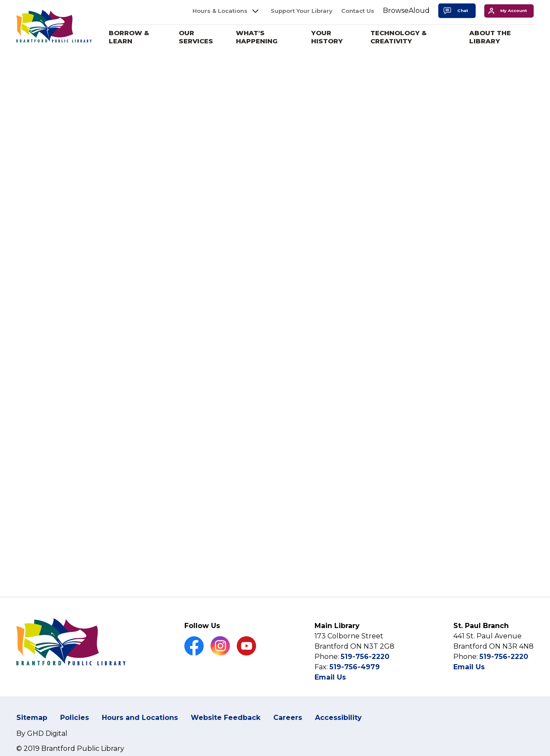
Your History (328, 37)
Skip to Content (0, 0)
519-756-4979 (355, 667)
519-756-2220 (365, 657)
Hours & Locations (220, 11)
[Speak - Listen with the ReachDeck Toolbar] (406, 11)
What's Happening (258, 37)
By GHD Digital (42, 733)
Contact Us (358, 11)
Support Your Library (302, 11)
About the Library (490, 37)
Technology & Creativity (399, 37)
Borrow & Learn (131, 37)
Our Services (198, 37)
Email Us (330, 677)
